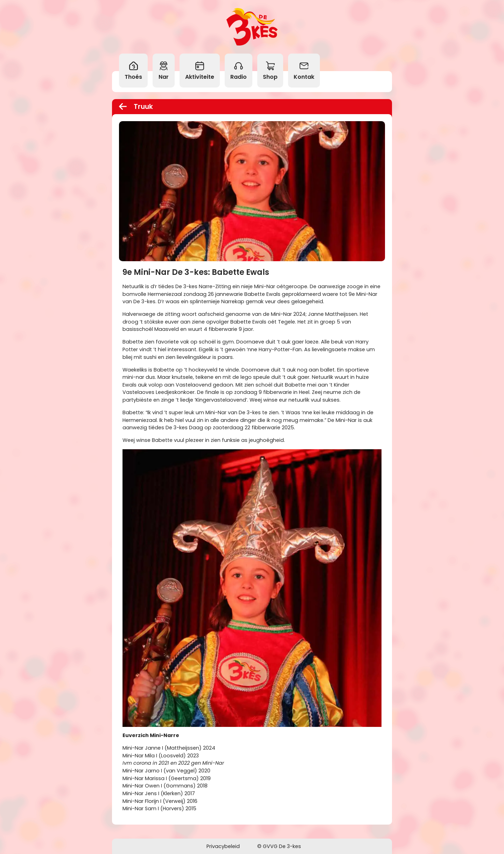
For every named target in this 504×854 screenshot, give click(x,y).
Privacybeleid (223, 846)
